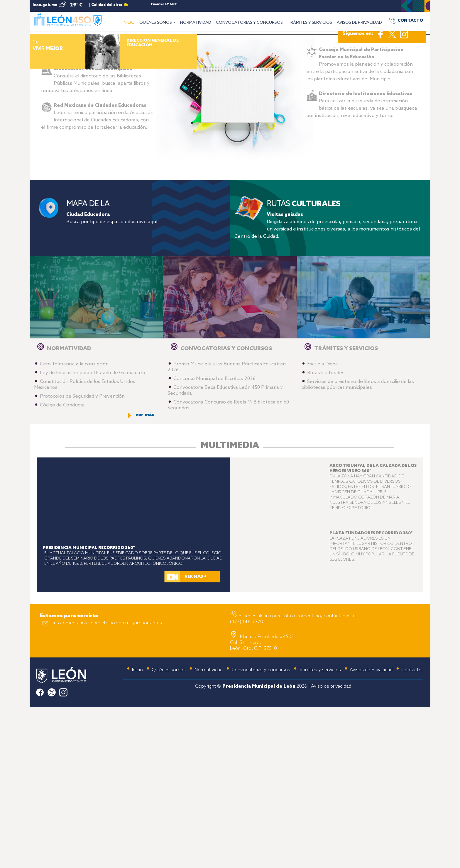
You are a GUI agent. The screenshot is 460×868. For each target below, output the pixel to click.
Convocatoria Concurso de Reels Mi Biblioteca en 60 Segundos (228, 566)
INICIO (130, 22)
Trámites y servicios (320, 831)
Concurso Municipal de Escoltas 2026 (214, 540)
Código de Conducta (62, 566)
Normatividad (209, 831)
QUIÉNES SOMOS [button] (156, 23)
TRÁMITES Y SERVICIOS (310, 23)
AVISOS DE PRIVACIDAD (359, 23)
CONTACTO (410, 21)
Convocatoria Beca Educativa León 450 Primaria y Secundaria (225, 552)
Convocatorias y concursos (261, 831)
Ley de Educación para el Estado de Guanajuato (93, 534)
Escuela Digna (323, 525)
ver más (145, 576)
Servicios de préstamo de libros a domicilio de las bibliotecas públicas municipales (358, 546)
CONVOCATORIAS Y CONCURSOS (249, 23)
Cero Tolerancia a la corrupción (74, 525)
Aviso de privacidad (331, 848)
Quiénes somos (169, 831)
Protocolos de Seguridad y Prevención (82, 558)
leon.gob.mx (45, 5)
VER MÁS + (196, 738)
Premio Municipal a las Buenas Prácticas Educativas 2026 (227, 528)
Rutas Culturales (326, 534)
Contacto (411, 831)
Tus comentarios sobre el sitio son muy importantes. (108, 784)
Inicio (137, 831)
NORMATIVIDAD (196, 23)
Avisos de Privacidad (371, 831)
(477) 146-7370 (247, 783)
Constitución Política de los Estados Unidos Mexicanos (85, 546)
